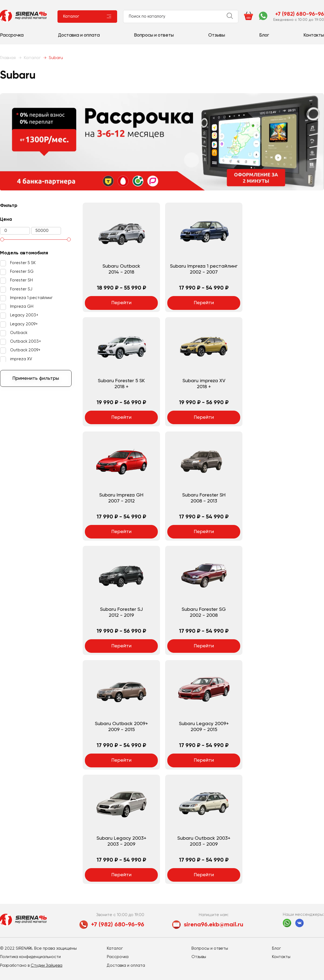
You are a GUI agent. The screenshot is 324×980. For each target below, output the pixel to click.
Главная (8, 58)
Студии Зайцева (46, 966)
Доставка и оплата (79, 35)
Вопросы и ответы (154, 35)
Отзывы (217, 35)
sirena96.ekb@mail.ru (214, 925)
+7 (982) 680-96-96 (300, 14)
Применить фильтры (36, 378)
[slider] (2, 239)
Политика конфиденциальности (30, 957)
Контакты (314, 35)
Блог (264, 35)
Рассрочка (12, 35)
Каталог (71, 16)
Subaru (53, 58)
